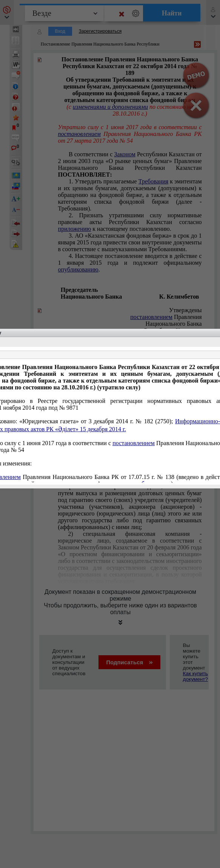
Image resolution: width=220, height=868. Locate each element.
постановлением (134, 443)
